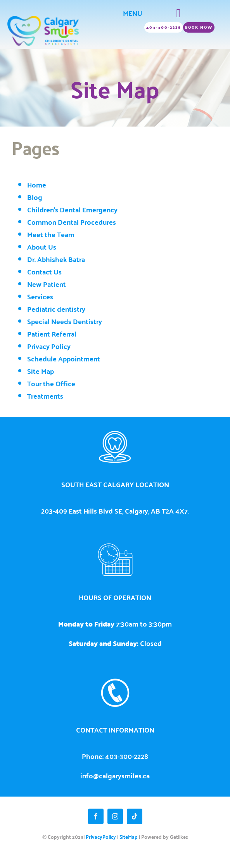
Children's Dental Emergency (72, 210)
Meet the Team (51, 234)
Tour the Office (51, 384)
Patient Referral (52, 334)
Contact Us (44, 272)
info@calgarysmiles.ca (115, 775)
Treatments (45, 396)
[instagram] (115, 816)
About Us (42, 247)
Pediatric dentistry (56, 309)
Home (37, 185)
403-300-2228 (127, 756)
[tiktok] (135, 816)
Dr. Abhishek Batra (56, 259)
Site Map (41, 371)
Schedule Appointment (64, 359)
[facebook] (96, 816)
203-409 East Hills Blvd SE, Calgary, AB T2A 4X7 (114, 511)
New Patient (47, 284)
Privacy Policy (49, 346)
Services (40, 297)
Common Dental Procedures (72, 222)
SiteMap (129, 837)
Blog (35, 197)
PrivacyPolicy (101, 837)
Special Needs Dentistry (65, 321)
